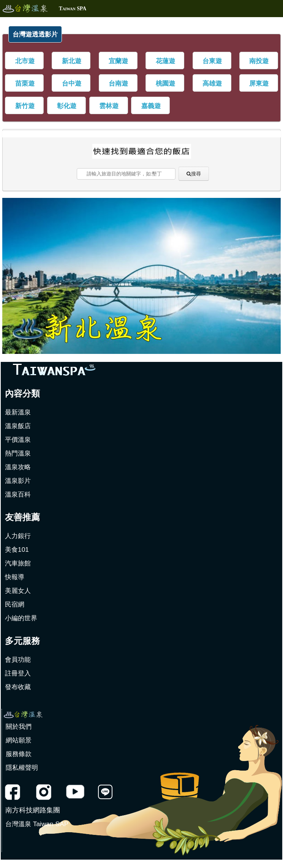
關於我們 (19, 726)
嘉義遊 (151, 106)
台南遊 (118, 83)
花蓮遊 (165, 61)
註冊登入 (18, 673)
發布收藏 (18, 687)
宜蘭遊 (118, 61)
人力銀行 (18, 536)
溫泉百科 (18, 494)
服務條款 (19, 754)
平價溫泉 (18, 440)
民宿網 (15, 604)
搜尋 (196, 174)
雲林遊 (109, 106)
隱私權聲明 (22, 768)
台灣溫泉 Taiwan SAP (37, 824)
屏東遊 (259, 83)
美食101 (17, 549)
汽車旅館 (18, 563)
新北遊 (72, 61)
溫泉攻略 (18, 467)
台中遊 (72, 83)
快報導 (15, 577)
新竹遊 (25, 106)
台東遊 (212, 61)
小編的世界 (21, 618)
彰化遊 (67, 106)
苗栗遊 (25, 83)
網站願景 (19, 740)
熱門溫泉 (18, 453)
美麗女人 (18, 591)
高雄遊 (212, 83)
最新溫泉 (18, 412)
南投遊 (259, 61)
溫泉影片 (18, 481)
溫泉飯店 (18, 426)
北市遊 (25, 61)
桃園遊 (165, 83)
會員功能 (18, 659)
